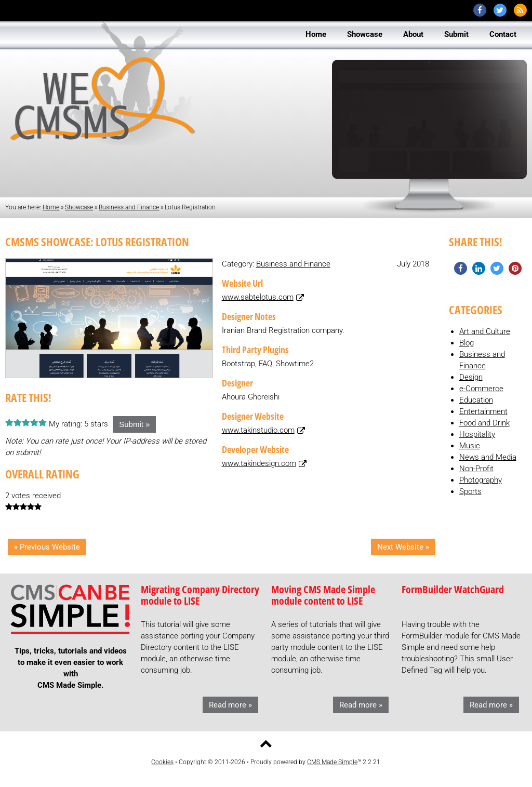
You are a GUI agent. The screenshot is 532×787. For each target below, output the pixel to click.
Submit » (134, 424)
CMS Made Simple (332, 762)
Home (51, 207)
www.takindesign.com (259, 463)
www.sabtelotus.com (258, 297)
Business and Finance (129, 207)
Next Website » (403, 547)
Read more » (230, 705)
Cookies (162, 762)
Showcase (79, 207)
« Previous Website (47, 547)
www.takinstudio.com (258, 430)
